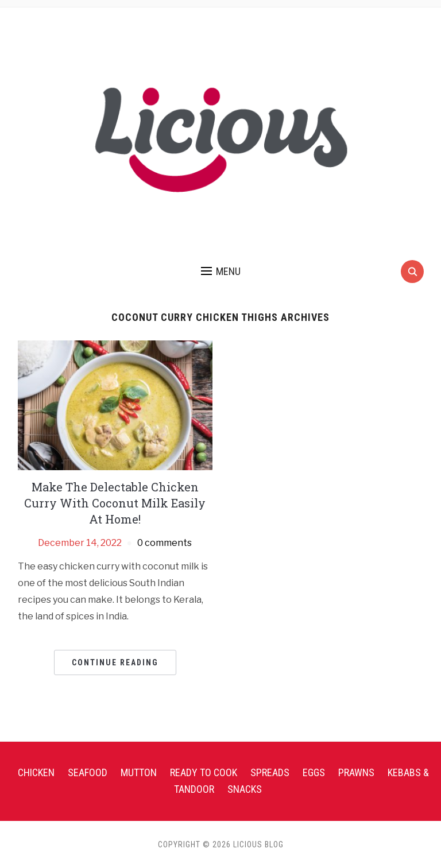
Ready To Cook (204, 772)
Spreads (270, 772)
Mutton (139, 772)
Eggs (314, 772)
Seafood (88, 772)
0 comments (165, 543)
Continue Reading (115, 662)
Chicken (36, 772)
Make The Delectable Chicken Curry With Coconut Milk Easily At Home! (115, 503)
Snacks (245, 789)
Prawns (356, 772)
